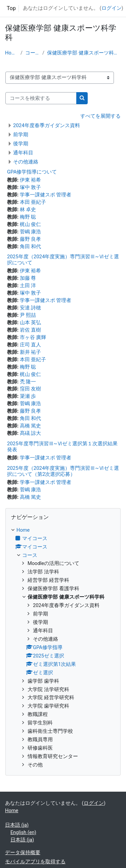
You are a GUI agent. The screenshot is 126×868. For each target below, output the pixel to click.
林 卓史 (28, 210)
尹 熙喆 (28, 315)
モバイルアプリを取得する (35, 862)
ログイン (112, 8)
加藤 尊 (28, 278)
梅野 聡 (28, 217)
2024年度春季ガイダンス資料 (47, 125)
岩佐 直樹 (31, 330)
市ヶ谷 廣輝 (33, 337)
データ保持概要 (23, 853)
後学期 (21, 144)
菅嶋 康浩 (31, 232)
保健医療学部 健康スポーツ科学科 (84, 53)
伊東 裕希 (31, 180)
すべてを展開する (100, 116)
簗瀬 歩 (28, 396)
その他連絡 (26, 162)
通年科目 (23, 153)
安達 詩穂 (31, 308)
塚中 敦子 (31, 187)
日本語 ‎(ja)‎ (17, 825)
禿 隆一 (28, 382)
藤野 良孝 (31, 239)
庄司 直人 (31, 345)
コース (32, 53)
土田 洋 (28, 286)
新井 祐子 (31, 352)
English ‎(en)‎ (23, 832)
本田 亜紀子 (33, 202)
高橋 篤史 (31, 426)
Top (11, 8)
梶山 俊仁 (31, 224)
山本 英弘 (31, 323)
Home (11, 53)
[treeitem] (63, 648)
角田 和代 (31, 247)
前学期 (21, 135)
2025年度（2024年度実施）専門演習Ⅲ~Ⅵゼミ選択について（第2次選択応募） (63, 471)
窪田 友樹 (31, 389)
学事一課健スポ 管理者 (46, 195)
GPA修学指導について (32, 172)
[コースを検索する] (41, 98)
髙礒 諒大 (31, 433)
